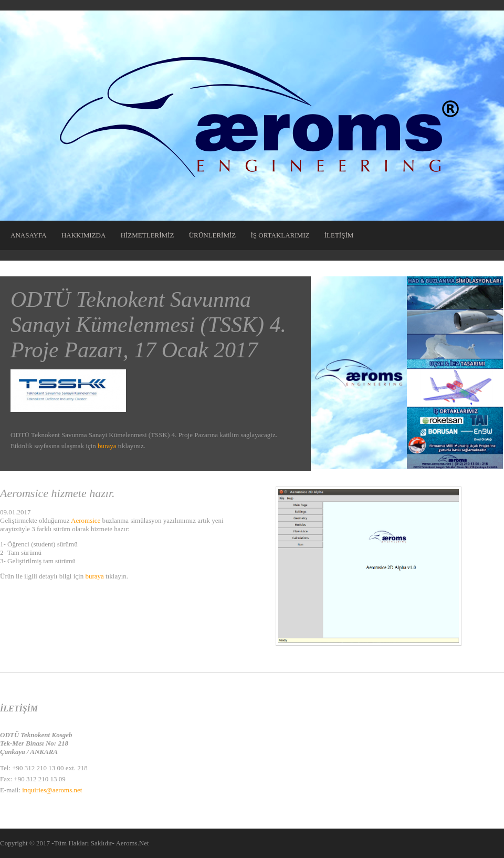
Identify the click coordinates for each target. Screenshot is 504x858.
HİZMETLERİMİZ (148, 235)
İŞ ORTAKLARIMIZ (280, 235)
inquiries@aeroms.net (52, 790)
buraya (107, 446)
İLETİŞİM (339, 235)
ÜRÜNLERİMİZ (213, 235)
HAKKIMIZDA (84, 235)
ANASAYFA (29, 235)
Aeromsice (86, 520)
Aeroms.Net (132, 843)
